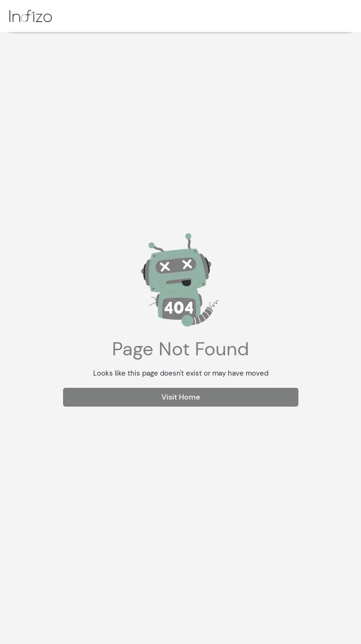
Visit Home (181, 397)
